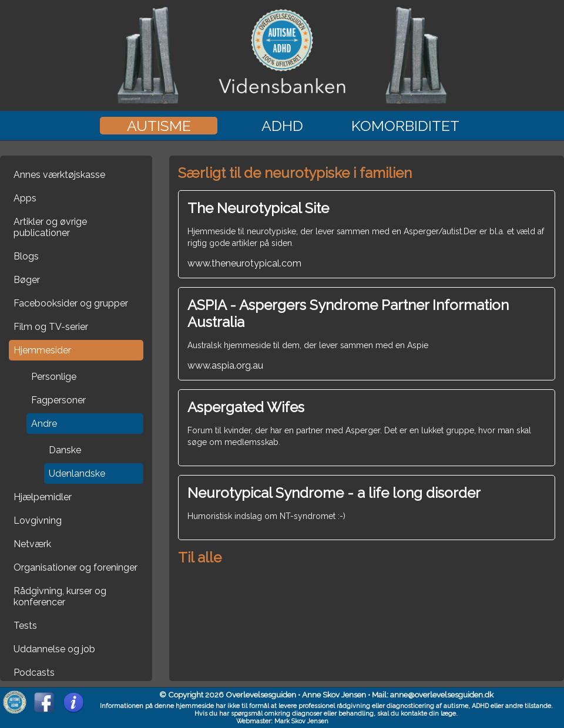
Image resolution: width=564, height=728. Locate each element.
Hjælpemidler (43, 497)
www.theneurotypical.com (367, 234)
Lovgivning (38, 520)
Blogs (26, 256)
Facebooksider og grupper (71, 303)
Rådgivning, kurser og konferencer (60, 596)
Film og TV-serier (51, 327)
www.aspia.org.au (367, 334)
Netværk (32, 544)
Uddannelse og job (54, 649)
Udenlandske (77, 473)
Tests (25, 626)
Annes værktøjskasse (59, 175)
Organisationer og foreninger (75, 567)
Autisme (159, 126)
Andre (44, 424)
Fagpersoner (58, 400)
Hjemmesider (42, 350)
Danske (65, 450)
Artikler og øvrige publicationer (50, 227)
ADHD (282, 126)
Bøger (27, 280)
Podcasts (34, 673)
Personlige (54, 377)
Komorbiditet (405, 126)
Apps (25, 198)
